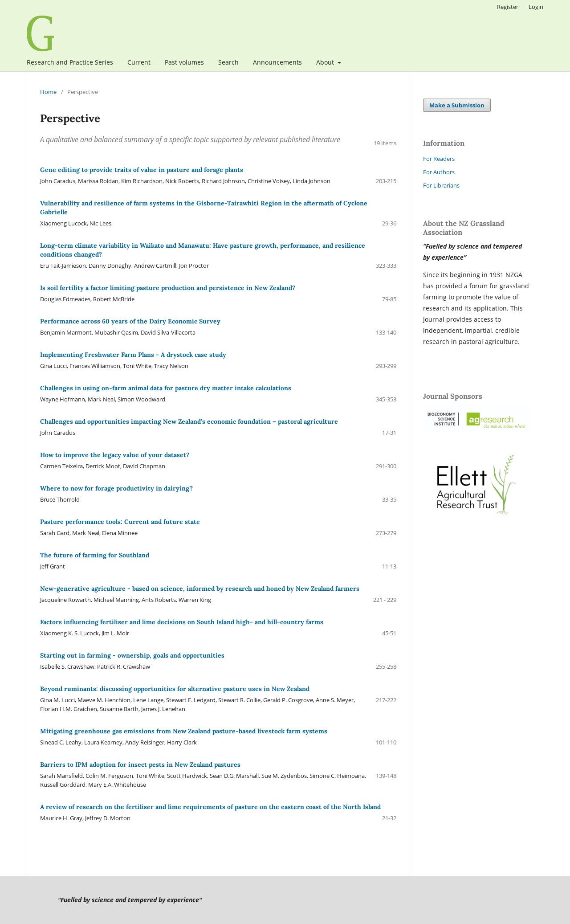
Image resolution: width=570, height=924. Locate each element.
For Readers (439, 159)
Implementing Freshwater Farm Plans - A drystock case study (133, 355)
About (326, 62)
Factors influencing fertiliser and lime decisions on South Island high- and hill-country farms (182, 622)
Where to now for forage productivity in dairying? (116, 488)
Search (228, 62)
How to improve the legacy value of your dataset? (115, 455)
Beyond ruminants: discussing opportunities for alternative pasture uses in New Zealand (175, 689)
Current (139, 62)
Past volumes (184, 62)
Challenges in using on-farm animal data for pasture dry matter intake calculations (166, 388)
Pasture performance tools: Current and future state (120, 522)
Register (508, 7)
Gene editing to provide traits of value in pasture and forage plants (142, 170)
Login (536, 7)
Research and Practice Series (70, 62)
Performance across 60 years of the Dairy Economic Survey (130, 321)
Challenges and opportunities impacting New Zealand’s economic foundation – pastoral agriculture (189, 421)
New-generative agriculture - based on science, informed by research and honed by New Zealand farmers (200, 589)
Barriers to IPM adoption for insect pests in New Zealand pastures (140, 765)
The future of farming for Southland (95, 555)
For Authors (439, 172)
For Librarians (441, 185)
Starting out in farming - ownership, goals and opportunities (132, 655)
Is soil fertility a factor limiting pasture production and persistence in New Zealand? (168, 288)
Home (48, 92)
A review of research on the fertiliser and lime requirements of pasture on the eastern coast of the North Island (210, 807)
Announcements (277, 62)
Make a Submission (457, 105)
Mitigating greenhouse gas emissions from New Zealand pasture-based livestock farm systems (184, 731)
